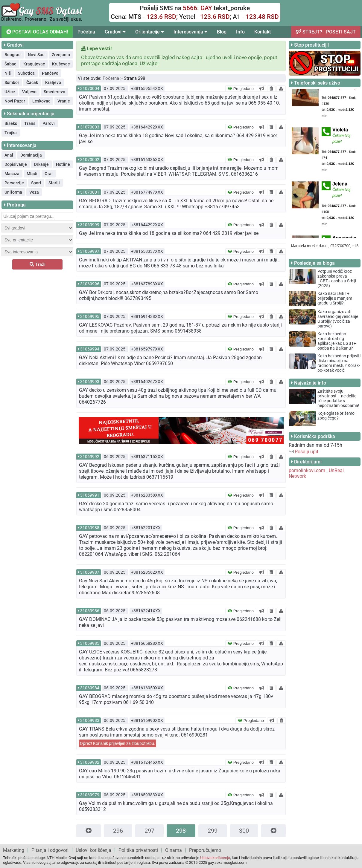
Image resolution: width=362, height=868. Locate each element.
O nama (174, 850)
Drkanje (41, 164)
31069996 (90, 284)
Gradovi (115, 32)
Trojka (11, 133)
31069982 (90, 762)
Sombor (12, 82)
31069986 (90, 611)
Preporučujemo (205, 850)
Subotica (26, 73)
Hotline (63, 164)
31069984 (90, 688)
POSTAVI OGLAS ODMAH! (37, 32)
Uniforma (13, 192)
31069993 (90, 382)
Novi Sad (36, 55)
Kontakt (263, 32)
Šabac (10, 64)
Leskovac (41, 101)
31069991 (90, 495)
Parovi (49, 123)
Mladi (32, 174)
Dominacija (31, 155)
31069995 (90, 316)
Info (240, 32)
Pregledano (241, 89)
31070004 (90, 88)
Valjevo (29, 92)
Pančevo (50, 73)
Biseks (11, 123)
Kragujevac (34, 64)
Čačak (32, 82)
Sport (36, 183)
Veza (34, 192)
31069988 (90, 528)
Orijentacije (150, 32)
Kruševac (61, 64)
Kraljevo (53, 82)
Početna (86, 32)
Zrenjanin (61, 55)
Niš (8, 73)
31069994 (90, 349)
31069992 (90, 457)
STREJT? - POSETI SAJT (326, 32)
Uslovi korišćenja (93, 850)
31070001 (90, 192)
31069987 (90, 572)
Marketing (14, 850)
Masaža (12, 174)
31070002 (90, 160)
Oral (49, 174)
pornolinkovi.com (307, 470)
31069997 (90, 251)
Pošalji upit (307, 452)
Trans (30, 123)
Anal (9, 155)
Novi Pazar (15, 101)
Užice (10, 92)
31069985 (90, 643)
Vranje (64, 101)
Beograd (13, 55)
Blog (222, 32)
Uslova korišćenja (215, 858)
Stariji (54, 183)
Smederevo (54, 92)
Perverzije (14, 183)
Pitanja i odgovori (50, 850)
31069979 (90, 795)
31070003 (90, 127)
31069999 (90, 225)
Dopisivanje (16, 164)
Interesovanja (190, 32)
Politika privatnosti (138, 850)
